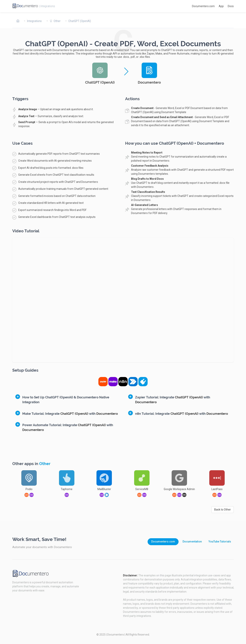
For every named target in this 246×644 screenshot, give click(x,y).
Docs (231, 6)
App (221, 6)
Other (45, 464)
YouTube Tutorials (220, 542)
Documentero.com (203, 6)
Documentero (116, 635)
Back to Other (223, 510)
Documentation (192, 542)
